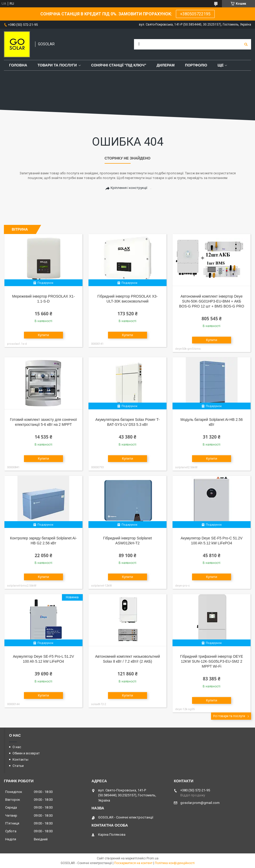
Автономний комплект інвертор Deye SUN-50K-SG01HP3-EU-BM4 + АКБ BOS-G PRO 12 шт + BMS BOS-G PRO (212, 301)
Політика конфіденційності (175, 863)
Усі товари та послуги (229, 716)
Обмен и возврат (26, 753)
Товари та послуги (57, 65)
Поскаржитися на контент (133, 863)
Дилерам (166, 65)
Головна (18, 65)
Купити (44, 335)
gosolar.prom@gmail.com (200, 803)
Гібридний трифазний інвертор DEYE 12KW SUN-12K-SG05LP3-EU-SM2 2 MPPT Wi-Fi (212, 661)
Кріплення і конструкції (129, 188)
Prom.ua (152, 858)
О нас (17, 747)
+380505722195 (195, 14)
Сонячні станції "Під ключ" (119, 65)
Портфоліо (196, 65)
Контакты (20, 759)
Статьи (18, 766)
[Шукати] (246, 44)
